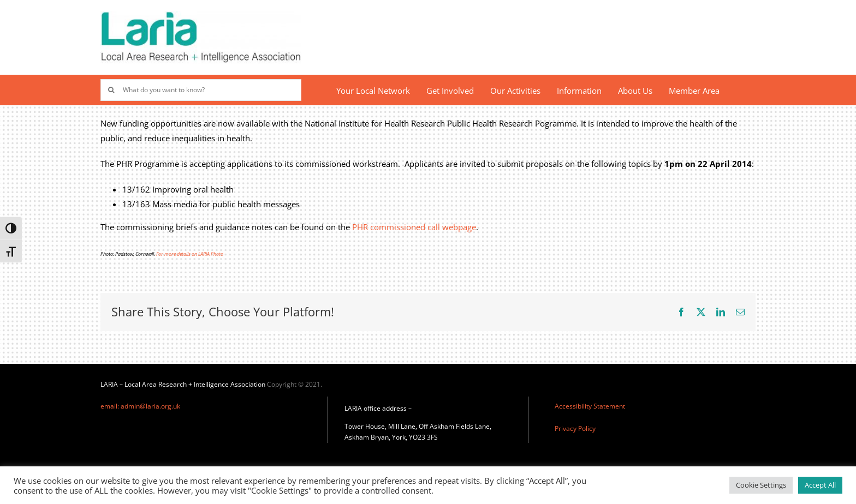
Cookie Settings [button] (761, 485)
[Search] (111, 90)
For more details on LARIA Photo (190, 254)
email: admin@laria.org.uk (140, 406)
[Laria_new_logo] (201, 15)
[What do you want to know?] (201, 90)
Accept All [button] (820, 485)
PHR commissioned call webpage (414, 227)
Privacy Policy (575, 428)
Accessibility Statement (590, 406)
